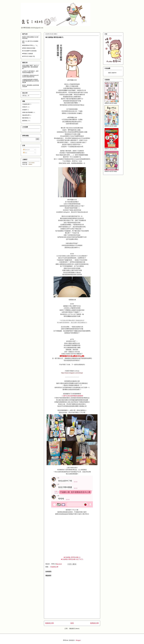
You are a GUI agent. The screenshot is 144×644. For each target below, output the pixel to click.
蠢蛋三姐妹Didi (112, 73)
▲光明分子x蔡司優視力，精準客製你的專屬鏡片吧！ (30, 72)
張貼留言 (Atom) (74, 629)
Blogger (78, 640)
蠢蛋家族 (25, 121)
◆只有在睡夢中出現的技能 (29, 51)
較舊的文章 (95, 623)
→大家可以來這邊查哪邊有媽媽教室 (72, 396)
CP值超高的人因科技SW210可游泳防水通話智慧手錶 (31, 76)
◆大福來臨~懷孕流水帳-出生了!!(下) (72, 559)
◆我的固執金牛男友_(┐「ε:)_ (30, 45)
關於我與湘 (25, 118)
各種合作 (25, 107)
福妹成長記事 (26, 115)
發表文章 (26, 150)
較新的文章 (50, 623)
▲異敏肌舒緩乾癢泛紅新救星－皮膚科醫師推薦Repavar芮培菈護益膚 (31, 81)
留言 (25, 153)
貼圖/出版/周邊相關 (27, 112)
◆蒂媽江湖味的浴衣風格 (29, 48)
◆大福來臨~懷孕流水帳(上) (72, 557)
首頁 (72, 623)
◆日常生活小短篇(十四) (29, 56)
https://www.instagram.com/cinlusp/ (72, 373)
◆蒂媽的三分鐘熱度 (28, 54)
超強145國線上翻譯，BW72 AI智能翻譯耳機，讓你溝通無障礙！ (30, 67)
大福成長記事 (54, 567)
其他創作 (25, 110)
